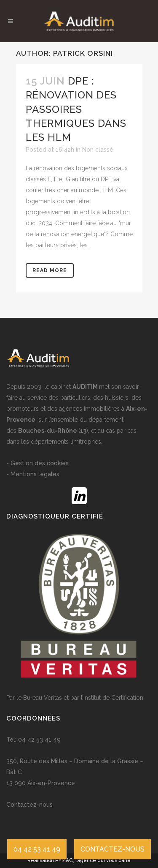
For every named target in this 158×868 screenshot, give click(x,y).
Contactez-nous (29, 805)
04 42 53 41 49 (37, 849)
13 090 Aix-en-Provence (41, 783)
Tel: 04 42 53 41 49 (33, 740)
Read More (50, 270)
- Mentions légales (33, 474)
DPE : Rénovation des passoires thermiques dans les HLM (76, 109)
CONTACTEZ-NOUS (112, 849)
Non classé (98, 150)
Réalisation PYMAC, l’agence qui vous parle (79, 860)
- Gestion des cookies (37, 463)
